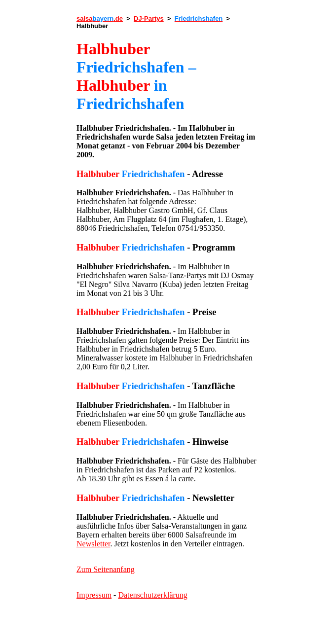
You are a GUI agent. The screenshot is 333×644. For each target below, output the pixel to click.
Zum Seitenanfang (106, 569)
